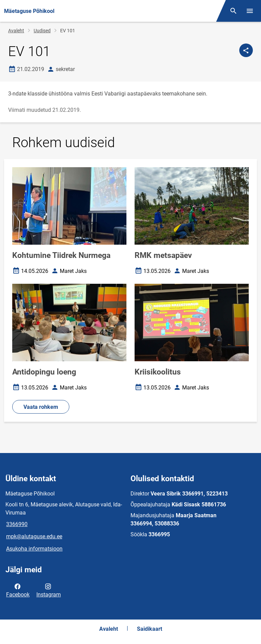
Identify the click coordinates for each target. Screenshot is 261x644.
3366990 (17, 524)
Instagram (49, 590)
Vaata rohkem (41, 407)
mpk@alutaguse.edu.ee (34, 536)
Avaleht (16, 31)
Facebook (18, 590)
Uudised (42, 31)
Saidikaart (150, 629)
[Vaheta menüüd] (250, 11)
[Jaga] (246, 50)
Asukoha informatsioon (34, 549)
